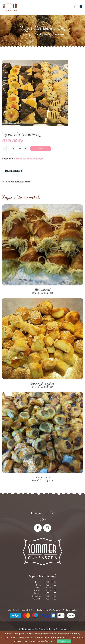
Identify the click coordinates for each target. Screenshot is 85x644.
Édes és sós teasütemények (49, 34)
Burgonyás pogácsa (42, 384)
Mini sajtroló (42, 290)
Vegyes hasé (42, 477)
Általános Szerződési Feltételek (23, 610)
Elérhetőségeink (70, 610)
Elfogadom (64, 641)
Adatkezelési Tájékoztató (50, 610)
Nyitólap (26, 34)
